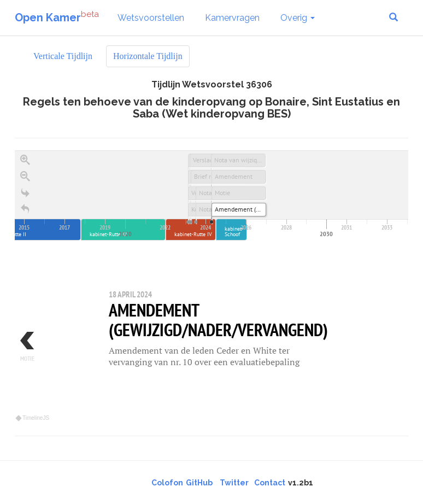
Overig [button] (298, 18)
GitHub (199, 483)
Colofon (167, 483)
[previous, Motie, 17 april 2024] (48, 351)
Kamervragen (232, 18)
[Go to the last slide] (25, 193)
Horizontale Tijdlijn (148, 56)
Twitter (234, 483)
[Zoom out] (25, 177)
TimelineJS (33, 418)
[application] (211, 195)
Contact (270, 483)
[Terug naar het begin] (25, 209)
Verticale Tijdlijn (63, 56)
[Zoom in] (25, 160)
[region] (211, 287)
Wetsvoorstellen (151, 18)
